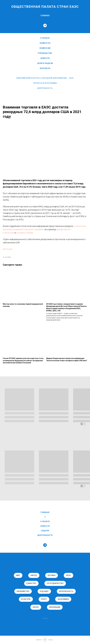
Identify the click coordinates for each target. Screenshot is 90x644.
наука (36, 607)
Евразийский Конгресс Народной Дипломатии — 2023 (45, 78)
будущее (44, 591)
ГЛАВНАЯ (45, 16)
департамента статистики (30, 233)
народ (34, 575)
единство (31, 583)
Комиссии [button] (45, 48)
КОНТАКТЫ (45, 68)
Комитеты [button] (45, 43)
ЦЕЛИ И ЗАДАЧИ (45, 63)
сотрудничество (55, 583)
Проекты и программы (45, 83)
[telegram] (45, 25)
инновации (55, 607)
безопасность (66, 591)
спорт (44, 599)
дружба (52, 575)
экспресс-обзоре (53, 233)
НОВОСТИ (45, 58)
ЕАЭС (68, 575)
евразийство (23, 591)
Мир (18, 575)
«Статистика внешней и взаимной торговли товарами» (43, 229)
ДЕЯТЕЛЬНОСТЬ (45, 535)
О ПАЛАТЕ (45, 38)
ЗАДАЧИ (45, 531)
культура (26, 599)
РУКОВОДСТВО (45, 53)
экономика (63, 599)
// (45, 517)
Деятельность (45, 88)
